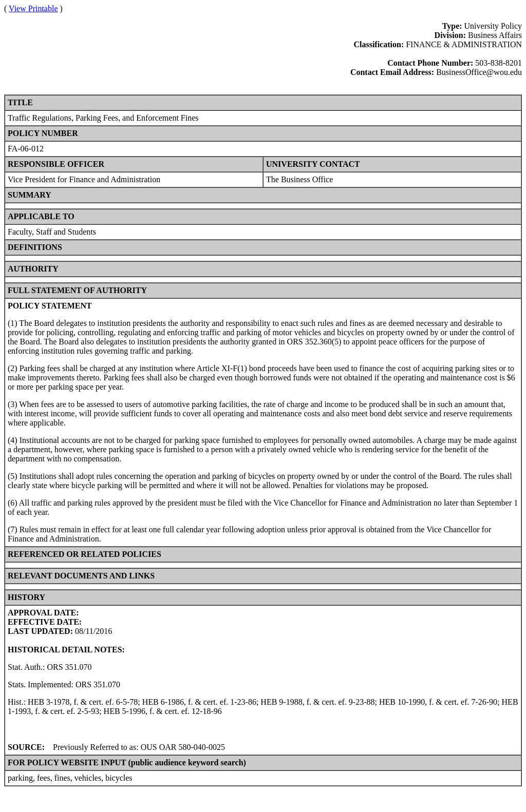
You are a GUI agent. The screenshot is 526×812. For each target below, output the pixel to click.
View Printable (33, 8)
